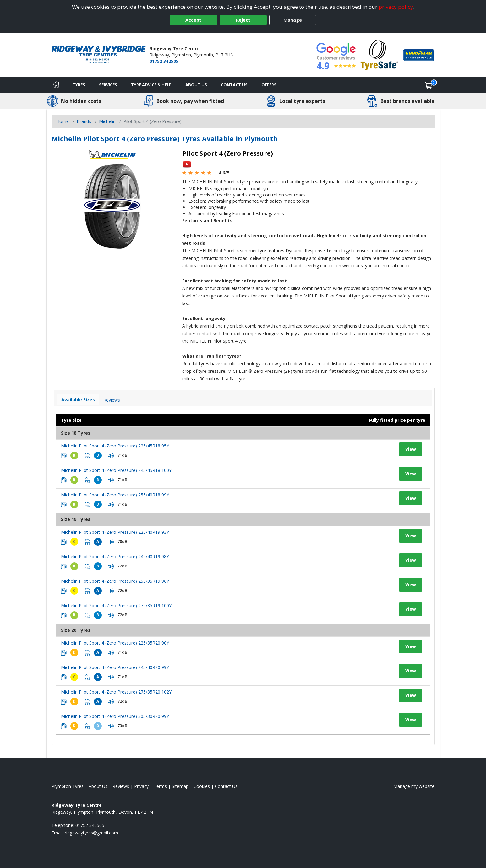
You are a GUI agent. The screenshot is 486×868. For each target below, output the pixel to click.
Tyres (79, 85)
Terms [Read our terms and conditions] (160, 786)
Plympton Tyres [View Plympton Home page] (68, 786)
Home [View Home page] (63, 121)
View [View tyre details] (411, 449)
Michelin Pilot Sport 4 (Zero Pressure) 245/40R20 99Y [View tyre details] (115, 667)
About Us (196, 85)
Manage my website (414, 786)
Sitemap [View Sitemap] (180, 786)
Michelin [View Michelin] (107, 121)
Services (108, 85)
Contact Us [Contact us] (234, 85)
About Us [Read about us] (98, 786)
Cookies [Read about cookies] (202, 786)
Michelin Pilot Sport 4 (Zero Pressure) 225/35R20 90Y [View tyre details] (115, 643)
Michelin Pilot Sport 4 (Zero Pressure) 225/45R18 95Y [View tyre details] (115, 446)
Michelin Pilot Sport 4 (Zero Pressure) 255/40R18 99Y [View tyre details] (115, 495)
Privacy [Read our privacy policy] (141, 786)
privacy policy (396, 7)
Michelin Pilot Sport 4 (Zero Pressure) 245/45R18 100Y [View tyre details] (116, 470)
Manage (293, 20)
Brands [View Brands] (84, 121)
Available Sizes (78, 400)
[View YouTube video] (187, 164)
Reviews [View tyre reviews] (112, 400)
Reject (243, 20)
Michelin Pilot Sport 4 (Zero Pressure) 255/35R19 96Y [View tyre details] (115, 581)
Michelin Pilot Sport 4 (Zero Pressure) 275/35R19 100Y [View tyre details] (116, 605)
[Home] (56, 85)
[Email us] (91, 833)
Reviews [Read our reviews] (121, 786)
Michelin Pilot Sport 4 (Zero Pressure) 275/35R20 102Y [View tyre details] (116, 692)
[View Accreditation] (379, 54)
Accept (193, 20)
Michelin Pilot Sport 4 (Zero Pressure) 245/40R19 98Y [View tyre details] (115, 557)
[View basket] (429, 85)
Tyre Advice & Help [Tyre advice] (151, 85)
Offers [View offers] (269, 85)
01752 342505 (164, 61)
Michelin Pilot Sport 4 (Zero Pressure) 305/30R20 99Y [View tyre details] (115, 716)
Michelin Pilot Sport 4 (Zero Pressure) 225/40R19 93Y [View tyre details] (115, 532)
